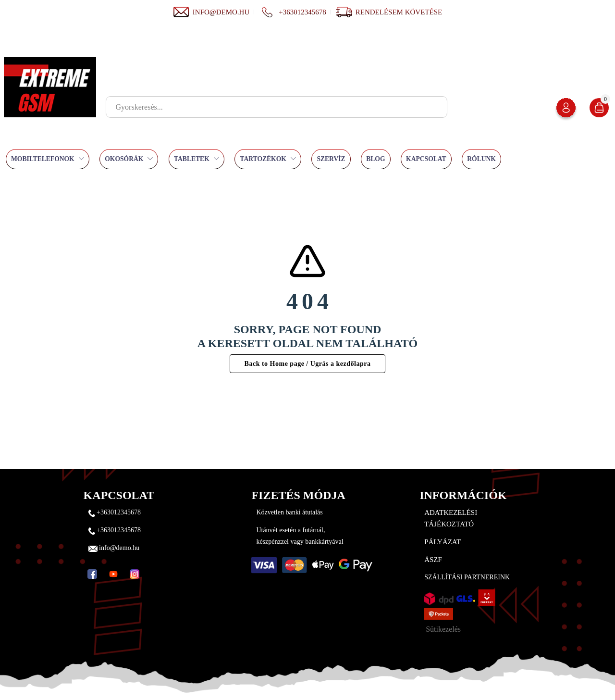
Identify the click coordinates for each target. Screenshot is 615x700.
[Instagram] (135, 574)
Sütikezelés (443, 629)
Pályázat (443, 542)
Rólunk (481, 159)
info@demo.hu (211, 12)
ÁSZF (433, 560)
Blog (375, 159)
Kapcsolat (426, 159)
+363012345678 (292, 12)
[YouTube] (113, 574)
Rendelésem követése (399, 12)
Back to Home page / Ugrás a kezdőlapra (308, 364)
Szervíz (331, 159)
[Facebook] (92, 574)
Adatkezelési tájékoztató (451, 518)
